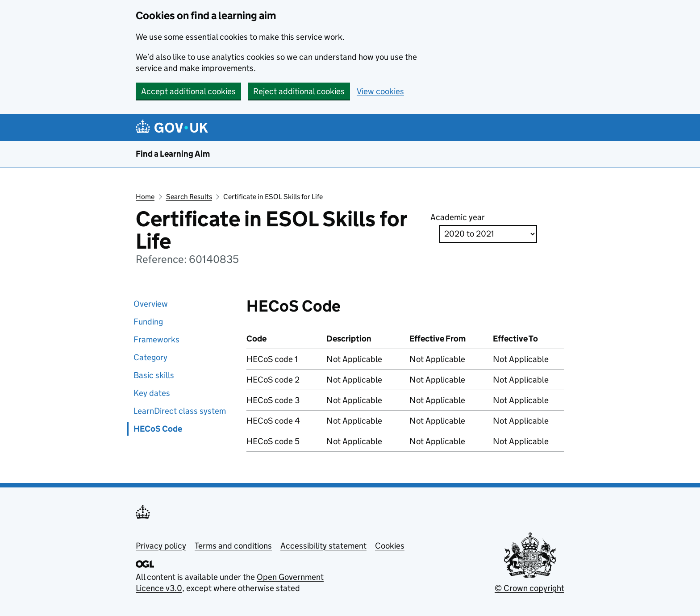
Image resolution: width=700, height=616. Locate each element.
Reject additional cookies (299, 91)
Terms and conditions (233, 546)
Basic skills (154, 375)
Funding (148, 322)
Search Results (189, 197)
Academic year (458, 217)
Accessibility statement (323, 546)
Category (150, 357)
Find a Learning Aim (173, 154)
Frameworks (156, 339)
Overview (151, 304)
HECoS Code (158, 429)
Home (145, 197)
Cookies (390, 546)
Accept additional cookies (188, 91)
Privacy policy (161, 546)
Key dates (152, 393)
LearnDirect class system (180, 411)
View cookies (380, 91)
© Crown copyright (529, 588)
